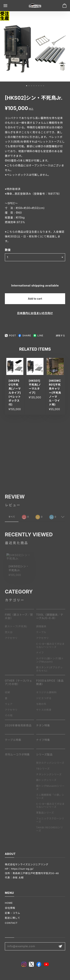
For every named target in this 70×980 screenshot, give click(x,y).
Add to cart (35, 299)
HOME (9, 903)
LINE (38, 335)
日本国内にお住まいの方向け (35, 313)
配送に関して (13, 918)
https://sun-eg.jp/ (22, 869)
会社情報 (10, 908)
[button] (27, 86)
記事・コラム (13, 913)
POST (10, 335)
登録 (60, 946)
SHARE (25, 335)
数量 (8, 250)
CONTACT (11, 923)
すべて (12, 518)
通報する (60, 336)
